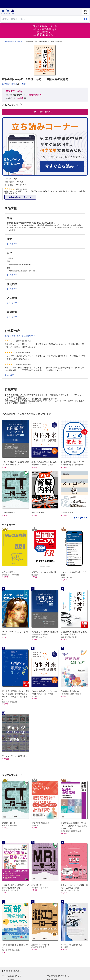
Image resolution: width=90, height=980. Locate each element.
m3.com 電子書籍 (8, 41)
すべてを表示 (10, 375)
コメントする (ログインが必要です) (19, 336)
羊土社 (25, 84)
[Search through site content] (42, 19)
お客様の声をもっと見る (18, 197)
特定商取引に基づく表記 (58, 976)
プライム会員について (12, 976)
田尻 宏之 (6, 84)
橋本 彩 (20, 41)
